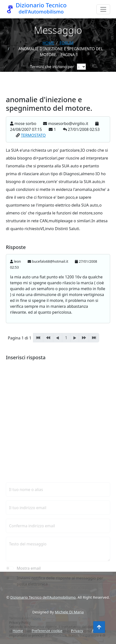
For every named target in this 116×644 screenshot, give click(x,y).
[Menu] (103, 9)
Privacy (77, 631)
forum (66, 43)
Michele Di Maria (69, 612)
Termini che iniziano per (52, 67)
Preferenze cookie (47, 631)
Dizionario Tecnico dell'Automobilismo (43, 597)
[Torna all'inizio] (99, 627)
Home (48, 43)
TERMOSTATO (33, 136)
